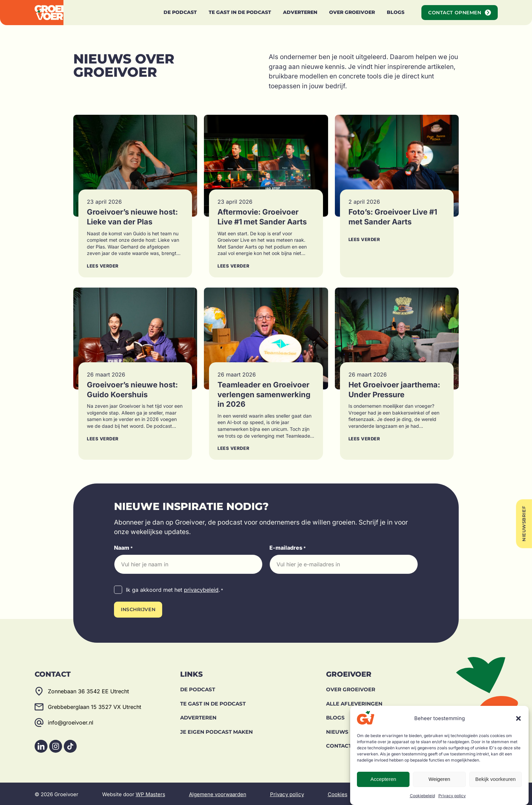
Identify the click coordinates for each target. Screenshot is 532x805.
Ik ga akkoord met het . (175, 590)
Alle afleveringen (354, 702)
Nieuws (337, 730)
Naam (123, 548)
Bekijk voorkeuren (496, 779)
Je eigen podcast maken (216, 730)
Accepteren (383, 779)
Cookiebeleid (422, 796)
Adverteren (198, 716)
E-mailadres (288, 548)
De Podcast (198, 688)
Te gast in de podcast (213, 702)
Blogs (335, 716)
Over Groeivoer (351, 688)
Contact (339, 744)
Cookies (338, 793)
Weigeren (439, 779)
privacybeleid (201, 590)
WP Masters (150, 793)
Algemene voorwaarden (218, 793)
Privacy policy (452, 796)
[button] (518, 718)
